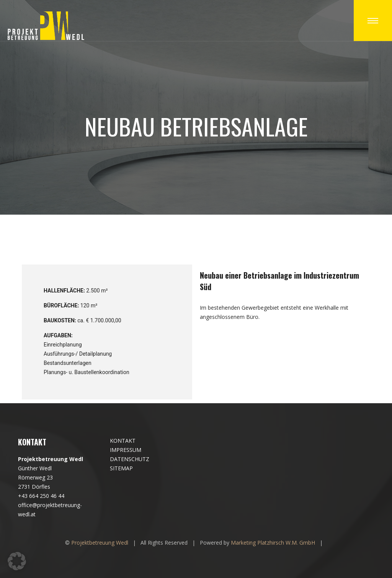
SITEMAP (121, 468)
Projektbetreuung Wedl (100, 543)
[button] (17, 561)
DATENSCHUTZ (130, 459)
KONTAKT (123, 441)
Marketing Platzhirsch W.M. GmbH (273, 543)
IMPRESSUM (126, 450)
